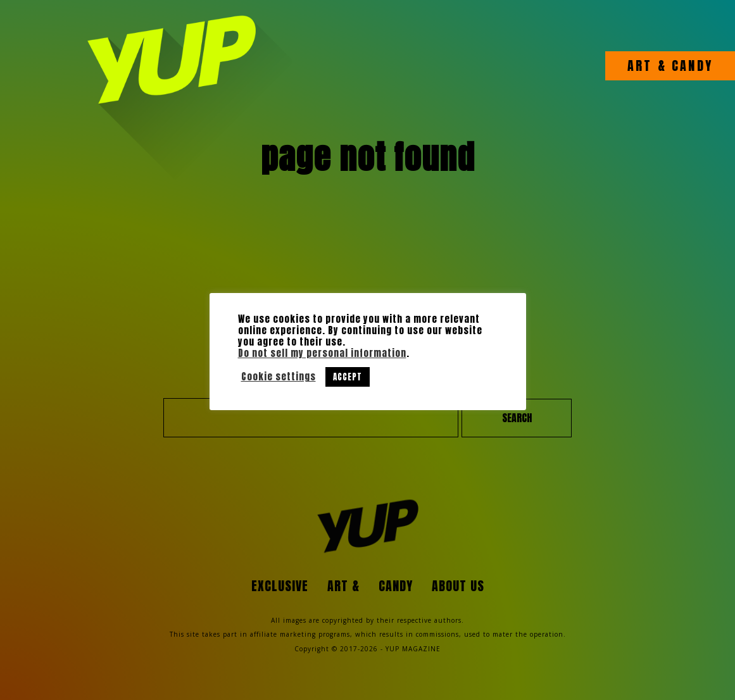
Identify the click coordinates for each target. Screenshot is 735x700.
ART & (647, 66)
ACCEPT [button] (348, 377)
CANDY (690, 66)
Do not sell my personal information (322, 353)
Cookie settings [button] (279, 377)
